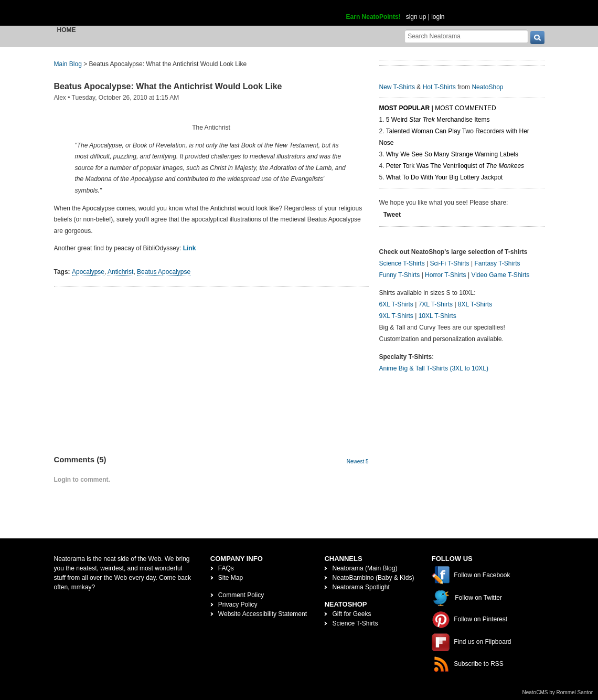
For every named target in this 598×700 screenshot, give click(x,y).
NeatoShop (487, 87)
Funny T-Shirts (400, 275)
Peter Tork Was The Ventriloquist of (455, 166)
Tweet (392, 215)
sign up (416, 17)
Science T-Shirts (402, 263)
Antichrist (120, 272)
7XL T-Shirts (436, 304)
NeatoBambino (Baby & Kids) (373, 578)
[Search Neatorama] (466, 36)
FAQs (226, 568)
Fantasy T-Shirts (497, 263)
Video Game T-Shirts (500, 275)
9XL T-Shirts (396, 316)
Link (190, 248)
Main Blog (68, 64)
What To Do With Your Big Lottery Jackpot (445, 177)
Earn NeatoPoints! (373, 17)
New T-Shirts (397, 87)
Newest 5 (358, 462)
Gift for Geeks (351, 614)
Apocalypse (88, 272)
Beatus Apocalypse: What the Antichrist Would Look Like (168, 86)
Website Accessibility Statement (263, 614)
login (438, 17)
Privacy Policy (238, 604)
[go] (537, 38)
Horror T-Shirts (445, 275)
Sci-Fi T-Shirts (449, 263)
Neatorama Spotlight (361, 587)
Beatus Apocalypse (164, 272)
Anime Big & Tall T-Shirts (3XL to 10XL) (434, 368)
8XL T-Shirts (475, 304)
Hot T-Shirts (439, 87)
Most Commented (465, 108)
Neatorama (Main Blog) (365, 568)
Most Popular (405, 108)
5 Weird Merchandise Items (438, 120)
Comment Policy (241, 595)
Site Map (231, 578)
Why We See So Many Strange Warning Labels (452, 154)
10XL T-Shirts (437, 316)
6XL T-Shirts (396, 304)
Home (67, 30)
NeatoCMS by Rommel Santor (558, 692)
